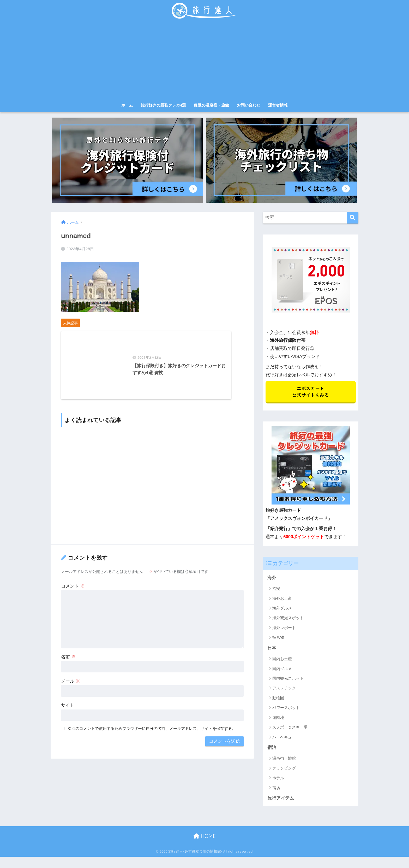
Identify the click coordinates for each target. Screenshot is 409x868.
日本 (272, 649)
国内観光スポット (288, 679)
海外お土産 (282, 599)
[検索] (353, 218)
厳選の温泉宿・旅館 (211, 105)
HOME (204, 837)
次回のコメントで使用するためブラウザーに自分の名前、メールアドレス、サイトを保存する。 (152, 734)
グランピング (284, 769)
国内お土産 (282, 659)
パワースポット (286, 708)
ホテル (278, 779)
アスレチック (284, 689)
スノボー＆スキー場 (290, 728)
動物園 (278, 699)
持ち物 (278, 638)
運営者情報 (278, 105)
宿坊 (276, 788)
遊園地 (278, 718)
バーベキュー (284, 738)
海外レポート (284, 628)
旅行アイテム (281, 799)
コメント (73, 591)
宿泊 (272, 748)
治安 (276, 589)
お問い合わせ (249, 105)
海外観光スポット (288, 618)
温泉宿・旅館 (284, 759)
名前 (68, 662)
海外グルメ (282, 609)
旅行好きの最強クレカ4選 (163, 105)
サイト (68, 710)
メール (71, 686)
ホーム (127, 105)
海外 (272, 578)
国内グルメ (282, 669)
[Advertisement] (204, 61)
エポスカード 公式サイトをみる (311, 392)
